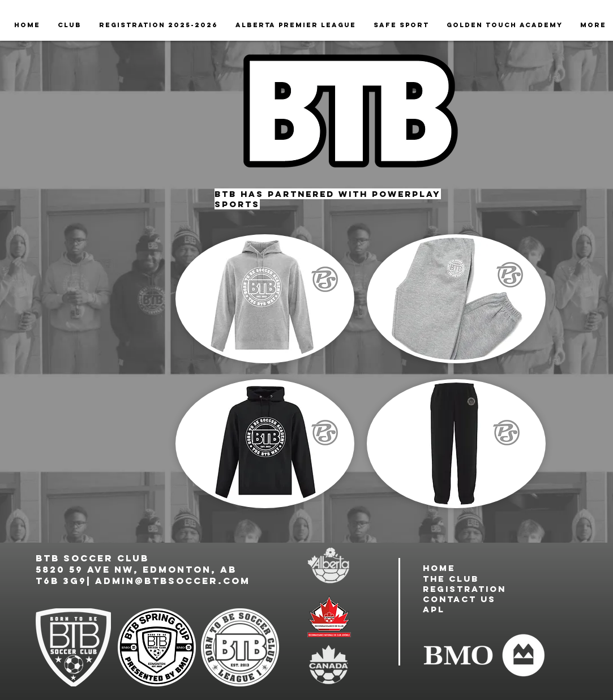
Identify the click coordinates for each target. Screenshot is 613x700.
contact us (459, 599)
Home (439, 568)
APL (434, 609)
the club (451, 579)
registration (464, 589)
